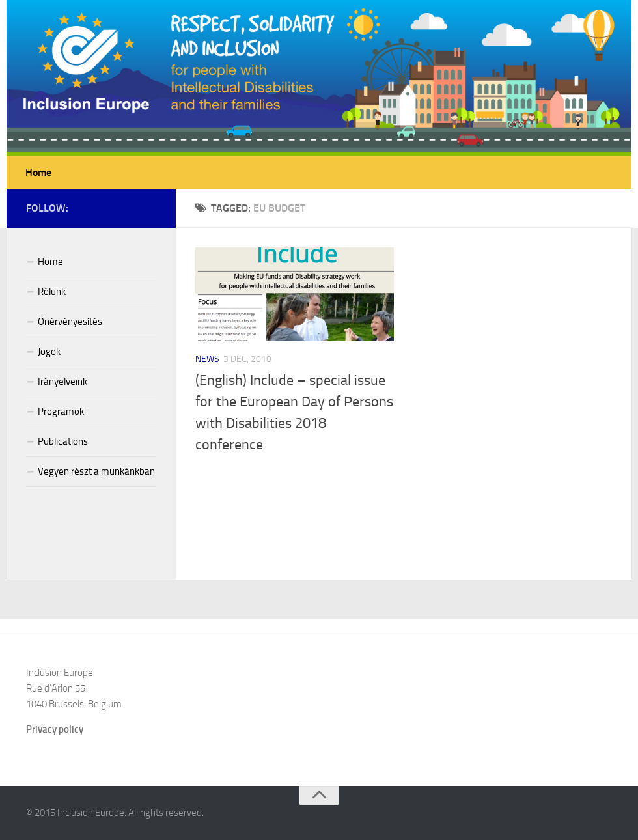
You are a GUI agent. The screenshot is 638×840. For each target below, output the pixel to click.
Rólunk (52, 292)
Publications (63, 441)
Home (38, 172)
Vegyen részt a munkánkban (96, 471)
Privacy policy (55, 729)
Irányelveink (62, 382)
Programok (61, 412)
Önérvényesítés (70, 322)
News (207, 359)
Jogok (49, 352)
